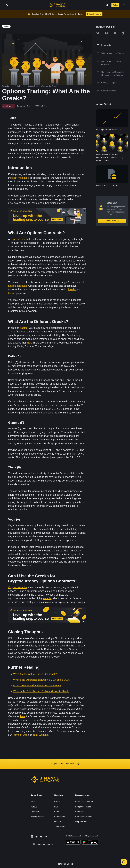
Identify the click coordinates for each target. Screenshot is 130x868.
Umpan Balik (81, 822)
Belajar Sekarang (94, 14)
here (22, 716)
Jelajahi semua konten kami (65, 764)
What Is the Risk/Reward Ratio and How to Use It (41, 691)
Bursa (57, 802)
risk (29, 343)
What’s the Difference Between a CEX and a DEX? (42, 680)
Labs (57, 812)
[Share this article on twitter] (98, 33)
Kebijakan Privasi (83, 807)
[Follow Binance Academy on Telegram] (41, 837)
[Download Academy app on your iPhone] (73, 843)
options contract (21, 239)
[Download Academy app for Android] (90, 843)
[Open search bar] (106, 5)
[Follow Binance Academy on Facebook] (32, 836)
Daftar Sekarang (112, 221)
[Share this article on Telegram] (115, 33)
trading (24, 328)
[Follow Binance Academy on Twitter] (37, 837)
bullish (12, 293)
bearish (72, 289)
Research (59, 822)
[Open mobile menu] (124, 5)
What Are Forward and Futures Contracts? (37, 685)
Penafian (79, 812)
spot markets (20, 178)
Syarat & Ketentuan (84, 802)
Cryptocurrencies (18, 587)
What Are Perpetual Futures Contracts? (35, 674)
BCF (56, 807)
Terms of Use (20, 735)
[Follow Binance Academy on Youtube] (46, 837)
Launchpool (60, 817)
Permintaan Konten (84, 817)
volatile (47, 598)
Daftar (115, 5)
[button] (124, 5)
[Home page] (57, 5)
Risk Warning (40, 735)
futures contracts (18, 286)
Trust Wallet (60, 827)
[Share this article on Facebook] (106, 33)
